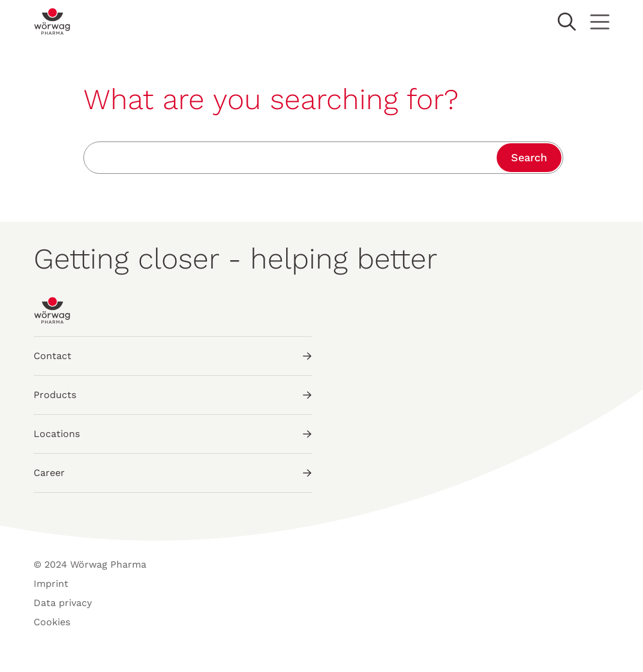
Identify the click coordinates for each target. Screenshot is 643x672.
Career (173, 473)
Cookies (52, 622)
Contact (173, 356)
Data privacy (63, 603)
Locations (173, 434)
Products (173, 395)
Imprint (51, 584)
